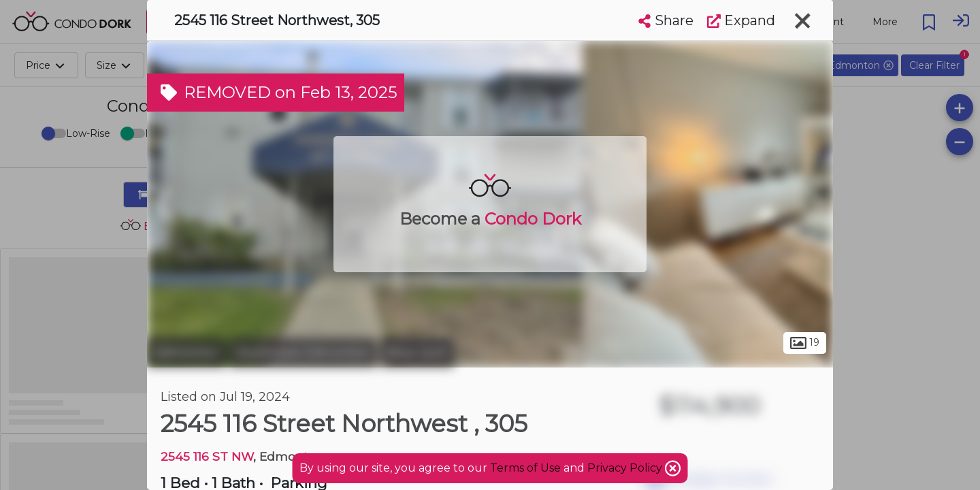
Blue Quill (417, 353)
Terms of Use (525, 468)
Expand (741, 20)
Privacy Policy (626, 468)
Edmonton (186, 353)
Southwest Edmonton (303, 353)
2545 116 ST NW (207, 456)
